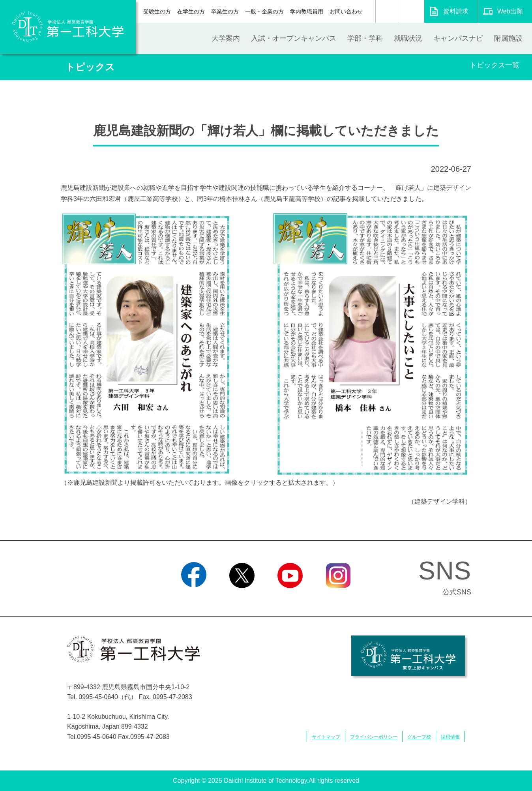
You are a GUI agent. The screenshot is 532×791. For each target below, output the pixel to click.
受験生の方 (157, 11)
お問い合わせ (346, 11)
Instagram (338, 598)
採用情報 (450, 737)
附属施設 (508, 38)
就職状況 (408, 38)
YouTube (290, 598)
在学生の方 (191, 11)
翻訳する (411, 11)
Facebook (194, 598)
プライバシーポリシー (374, 737)
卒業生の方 (225, 11)
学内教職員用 (307, 11)
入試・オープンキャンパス (294, 38)
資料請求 (456, 11)
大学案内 (226, 38)
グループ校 (419, 737)
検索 (387, 11)
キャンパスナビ (458, 38)
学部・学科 (365, 38)
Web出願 (510, 11)
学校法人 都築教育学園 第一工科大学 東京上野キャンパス (408, 656)
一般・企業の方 (264, 11)
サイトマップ (326, 737)
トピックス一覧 (495, 65)
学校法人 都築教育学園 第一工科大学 (68, 27)
